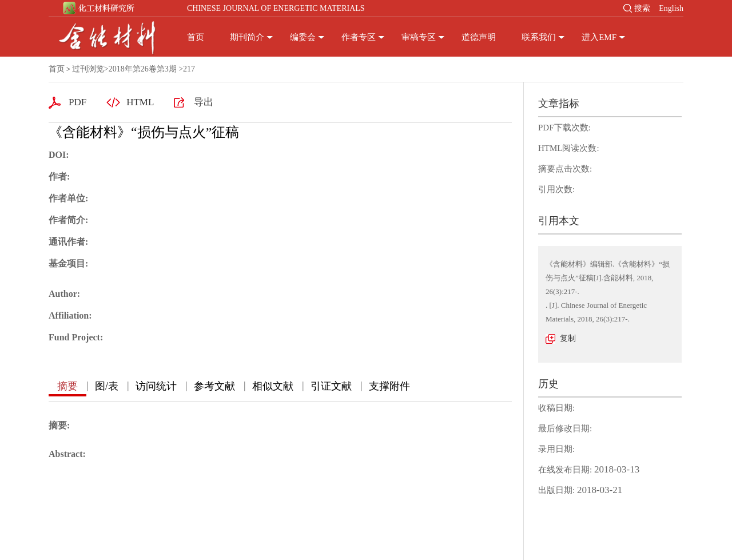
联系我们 (539, 37)
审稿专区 (419, 37)
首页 (196, 37)
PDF (77, 102)
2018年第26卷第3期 (143, 69)
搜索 (642, 8)
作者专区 (359, 37)
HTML (140, 102)
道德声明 (479, 37)
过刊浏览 (88, 69)
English (671, 8)
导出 (204, 102)
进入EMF (599, 37)
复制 (568, 338)
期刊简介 (247, 37)
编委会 (303, 37)
